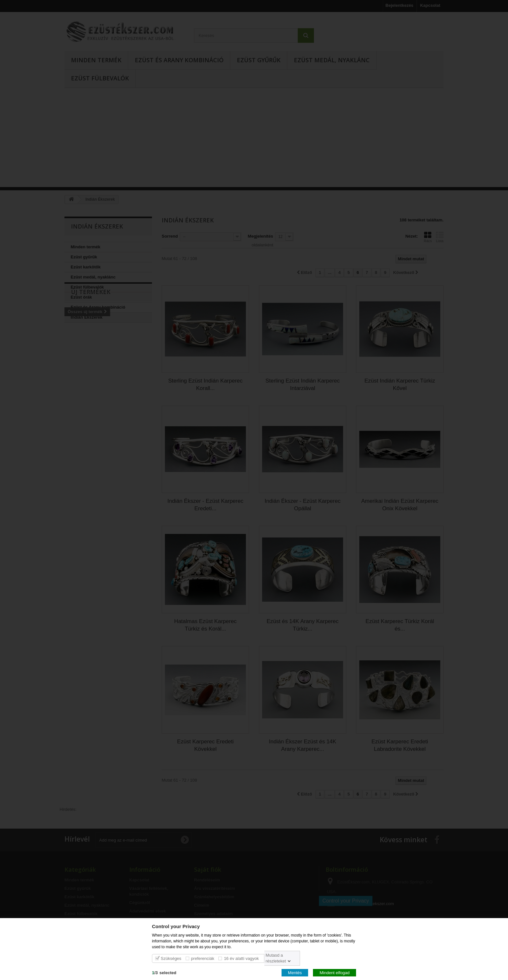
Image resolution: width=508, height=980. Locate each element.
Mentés (295, 972)
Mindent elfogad (335, 972)
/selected (164, 972)
